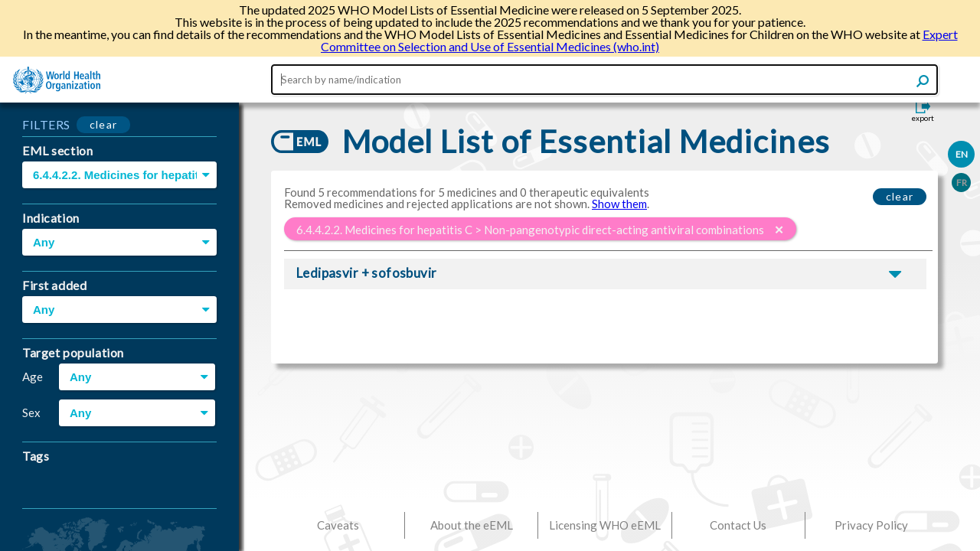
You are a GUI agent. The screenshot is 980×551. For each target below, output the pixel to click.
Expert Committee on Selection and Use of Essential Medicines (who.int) (639, 40)
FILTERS (46, 124)
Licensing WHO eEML (605, 525)
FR (962, 183)
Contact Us (738, 525)
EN (962, 154)
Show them (619, 204)
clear (104, 124)
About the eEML (472, 525)
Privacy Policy (871, 525)
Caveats (338, 525)
